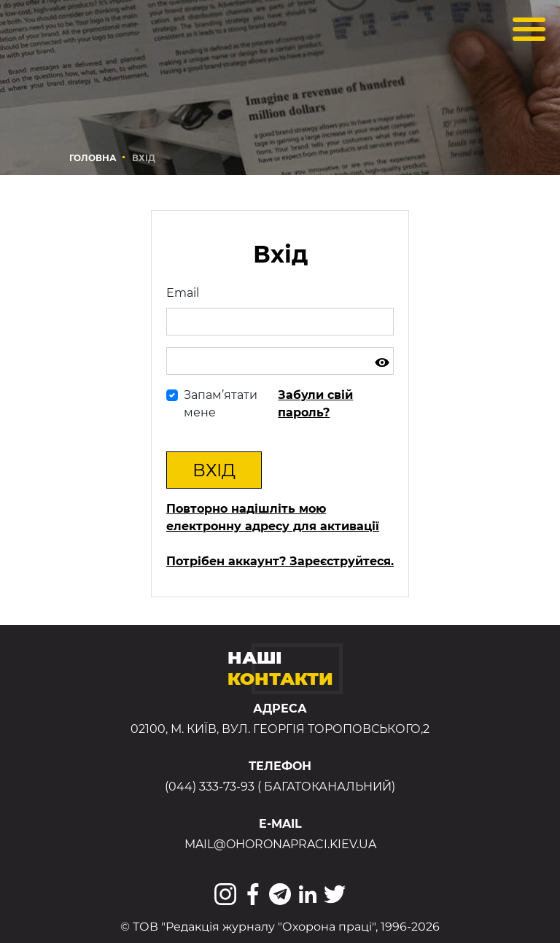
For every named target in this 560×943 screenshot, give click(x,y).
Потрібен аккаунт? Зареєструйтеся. (280, 561)
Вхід (214, 470)
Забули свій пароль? (315, 404)
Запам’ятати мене (221, 404)
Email (183, 293)
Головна (93, 158)
